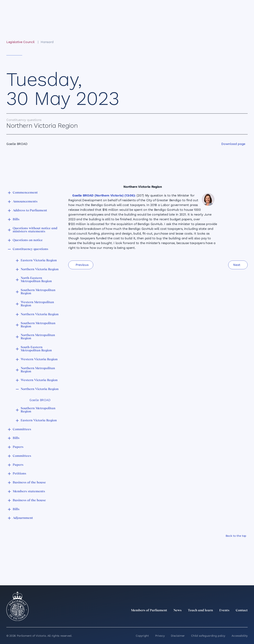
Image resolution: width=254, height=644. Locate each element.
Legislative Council (20, 42)
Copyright (142, 636)
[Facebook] (228, 619)
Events (224, 610)
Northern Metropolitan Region (38, 337)
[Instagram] (219, 619)
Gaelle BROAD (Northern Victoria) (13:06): (104, 195)
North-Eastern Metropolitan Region (36, 280)
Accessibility (240, 636)
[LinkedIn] (210, 619)
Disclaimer (178, 636)
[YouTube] (237, 619)
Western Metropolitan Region (37, 304)
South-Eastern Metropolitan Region (36, 349)
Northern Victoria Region (40, 269)
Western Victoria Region (39, 359)
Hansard (47, 42)
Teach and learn (200, 610)
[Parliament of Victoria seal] (17, 606)
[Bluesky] (245, 619)
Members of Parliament (149, 610)
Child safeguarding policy (208, 636)
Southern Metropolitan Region (38, 292)
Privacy (160, 636)
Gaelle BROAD (40, 400)
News (178, 610)
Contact (242, 610)
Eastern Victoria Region (39, 261)
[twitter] (202, 619)
